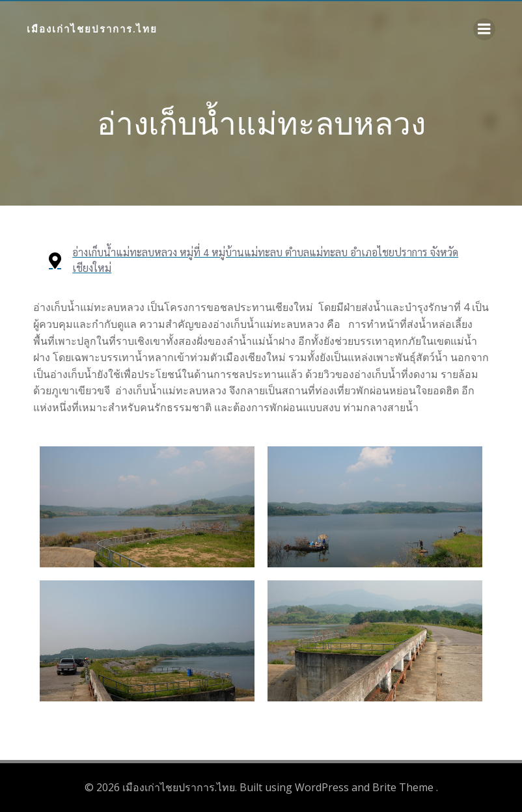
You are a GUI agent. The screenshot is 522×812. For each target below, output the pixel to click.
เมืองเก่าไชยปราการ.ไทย (92, 29)
